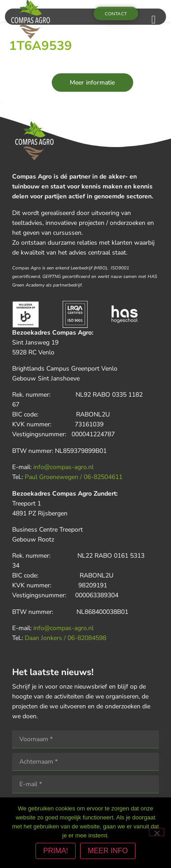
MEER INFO (108, 851)
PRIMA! (56, 851)
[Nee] (157, 832)
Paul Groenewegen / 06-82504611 (74, 477)
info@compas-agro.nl (63, 467)
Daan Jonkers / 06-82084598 (65, 638)
